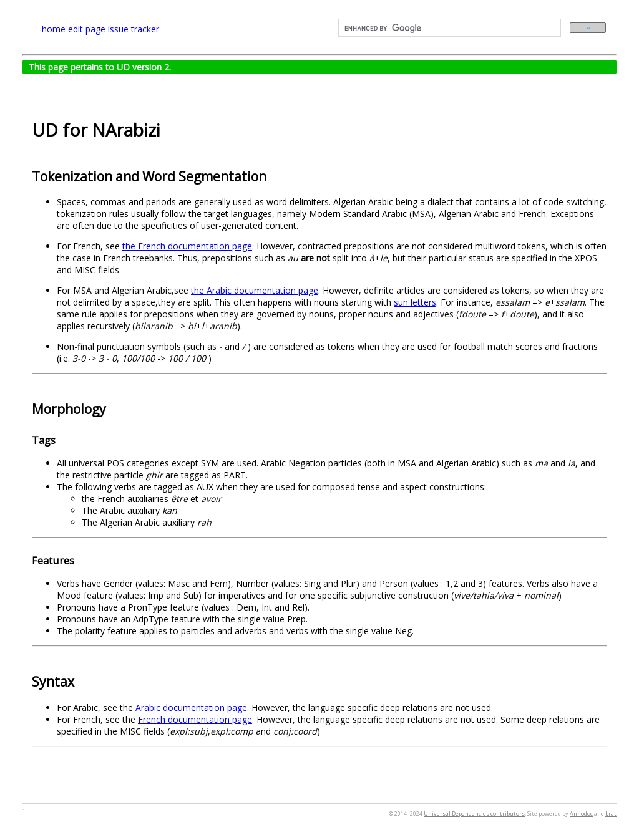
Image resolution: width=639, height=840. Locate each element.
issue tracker (134, 29)
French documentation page (195, 719)
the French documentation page (187, 246)
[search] (448, 28)
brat (611, 813)
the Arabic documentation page (255, 290)
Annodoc (581, 813)
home (54, 29)
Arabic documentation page (191, 707)
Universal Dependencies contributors (474, 813)
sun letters (415, 302)
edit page (87, 29)
